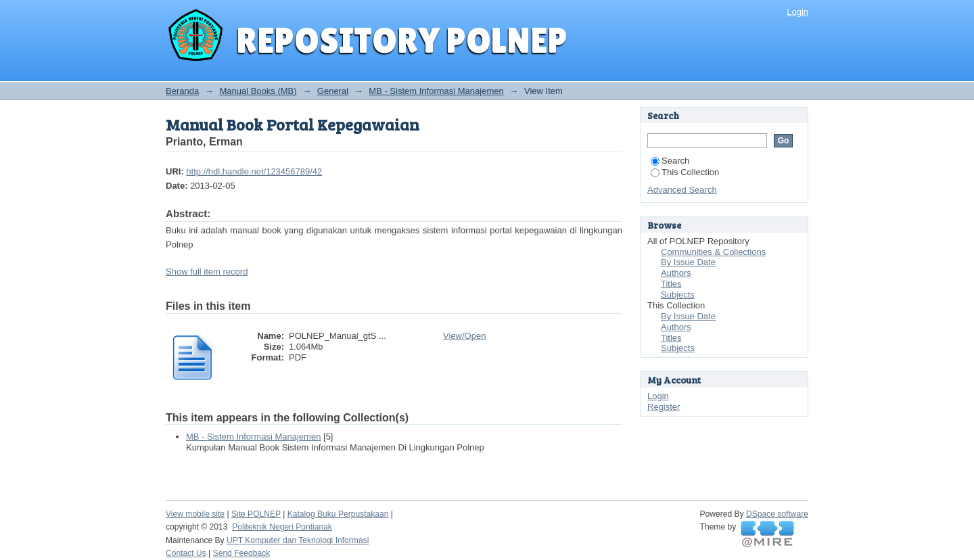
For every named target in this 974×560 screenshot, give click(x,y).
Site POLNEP (256, 514)
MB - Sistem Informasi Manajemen (436, 91)
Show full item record (207, 272)
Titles (671, 284)
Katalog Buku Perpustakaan (338, 514)
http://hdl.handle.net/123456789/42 (254, 171)
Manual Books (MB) (258, 91)
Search (670, 161)
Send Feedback (242, 553)
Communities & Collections (713, 252)
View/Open (464, 336)
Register (664, 407)
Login (797, 12)
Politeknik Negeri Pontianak (282, 527)
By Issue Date (688, 262)
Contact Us (186, 553)
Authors (676, 273)
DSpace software (777, 514)
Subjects (678, 295)
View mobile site (195, 514)
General (333, 91)
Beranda (182, 91)
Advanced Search (682, 190)
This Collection (685, 172)
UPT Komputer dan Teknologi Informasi (298, 540)
